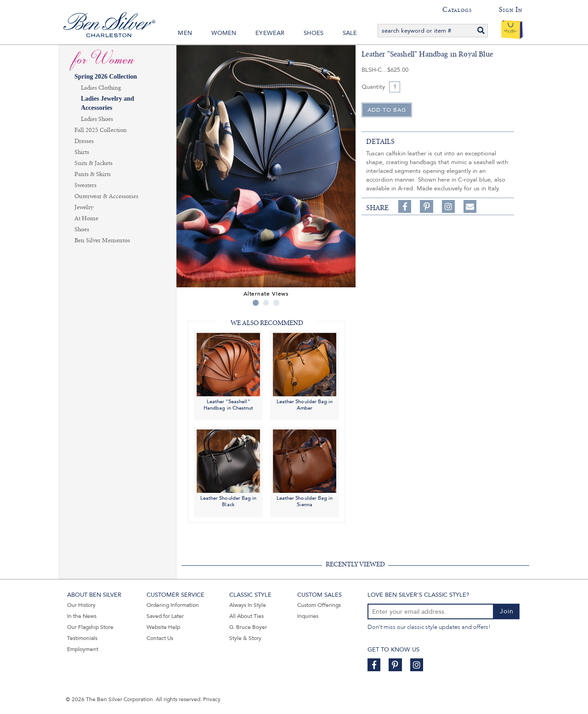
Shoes (314, 33)
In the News (82, 616)
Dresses (84, 141)
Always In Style (248, 605)
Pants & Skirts (93, 174)
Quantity (373, 87)
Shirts (82, 152)
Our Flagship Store (90, 627)
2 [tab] (266, 303)
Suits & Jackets (93, 163)
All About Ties (246, 616)
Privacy (212, 699)
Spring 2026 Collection (106, 77)
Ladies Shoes (97, 119)
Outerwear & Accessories (106, 196)
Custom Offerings (319, 605)
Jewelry (84, 207)
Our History (81, 605)
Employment (83, 649)
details (380, 142)
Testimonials (82, 638)
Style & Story (245, 638)
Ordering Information (173, 605)
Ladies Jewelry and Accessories (107, 103)
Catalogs (457, 10)
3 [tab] (276, 303)
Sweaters (85, 185)
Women (224, 33)
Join (507, 611)
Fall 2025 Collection (101, 130)
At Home (86, 218)
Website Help (163, 627)
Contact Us (160, 638)
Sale (350, 33)
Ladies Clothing (101, 88)
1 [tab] (256, 303)
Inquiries (308, 616)
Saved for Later (165, 616)
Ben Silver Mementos (102, 240)
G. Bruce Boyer (248, 627)
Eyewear (270, 33)
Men (185, 33)
